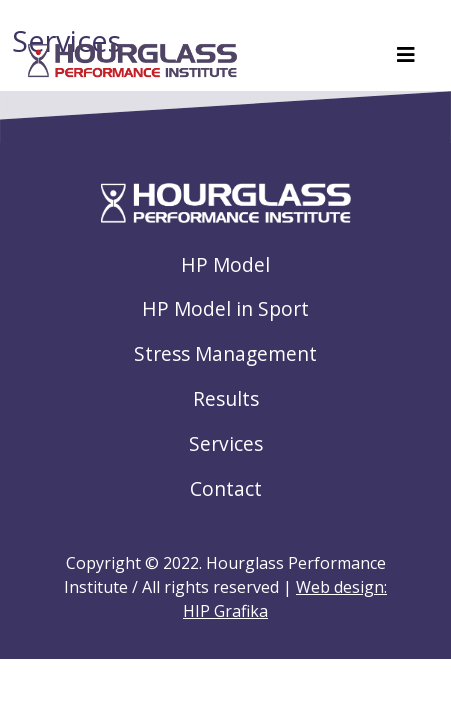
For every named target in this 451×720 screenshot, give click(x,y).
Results (226, 398)
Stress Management (225, 353)
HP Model (225, 264)
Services (226, 443)
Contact (226, 488)
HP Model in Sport (225, 308)
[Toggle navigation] (406, 60)
